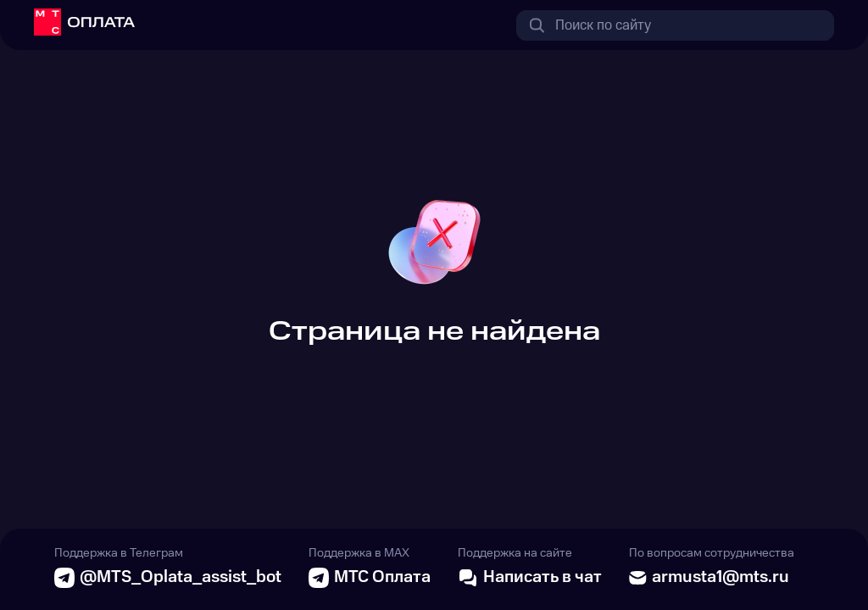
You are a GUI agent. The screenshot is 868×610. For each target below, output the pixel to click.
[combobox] (675, 25)
